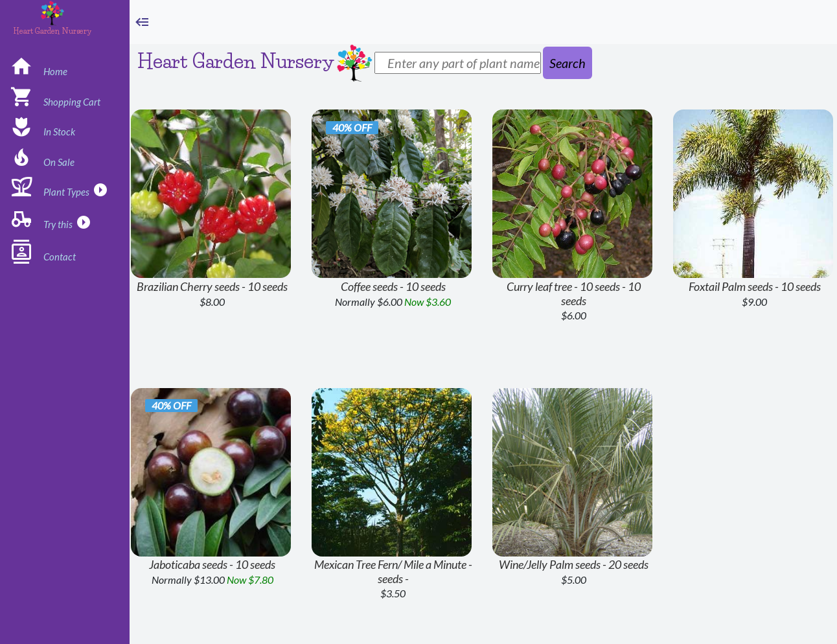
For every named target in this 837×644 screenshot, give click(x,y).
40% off (352, 127)
